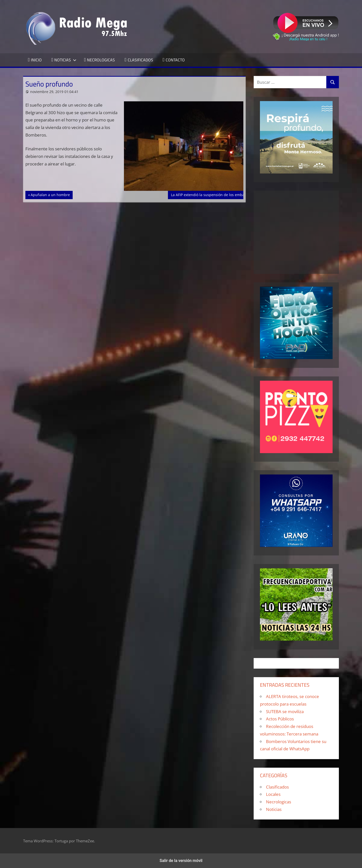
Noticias (274, 809)
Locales (273, 794)
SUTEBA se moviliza (285, 711)
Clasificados (277, 787)
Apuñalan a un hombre (50, 194)
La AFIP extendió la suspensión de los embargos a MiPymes (221, 194)
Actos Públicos (280, 719)
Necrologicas (279, 802)
